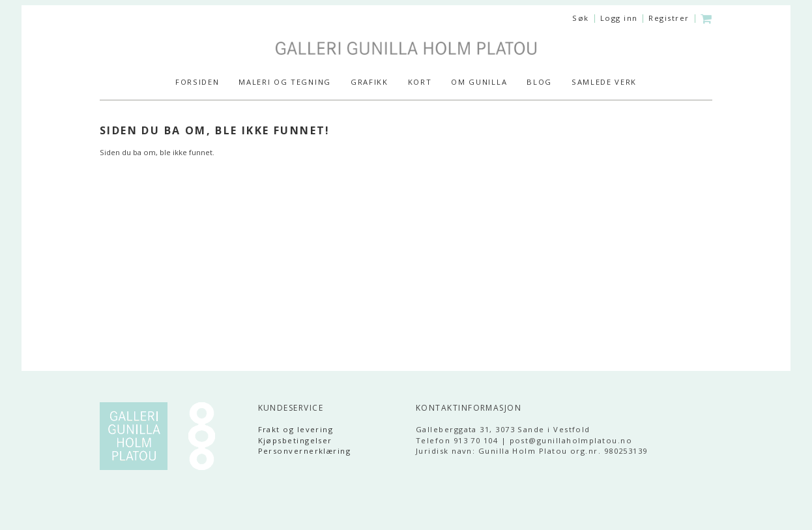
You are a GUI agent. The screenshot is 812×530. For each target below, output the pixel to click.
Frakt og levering (296, 429)
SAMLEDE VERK (604, 82)
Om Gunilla (479, 82)
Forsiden (197, 82)
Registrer (669, 18)
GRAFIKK (370, 82)
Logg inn (619, 18)
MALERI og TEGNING (285, 82)
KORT (420, 82)
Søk (580, 18)
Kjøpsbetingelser (295, 440)
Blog (539, 82)
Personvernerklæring (305, 451)
